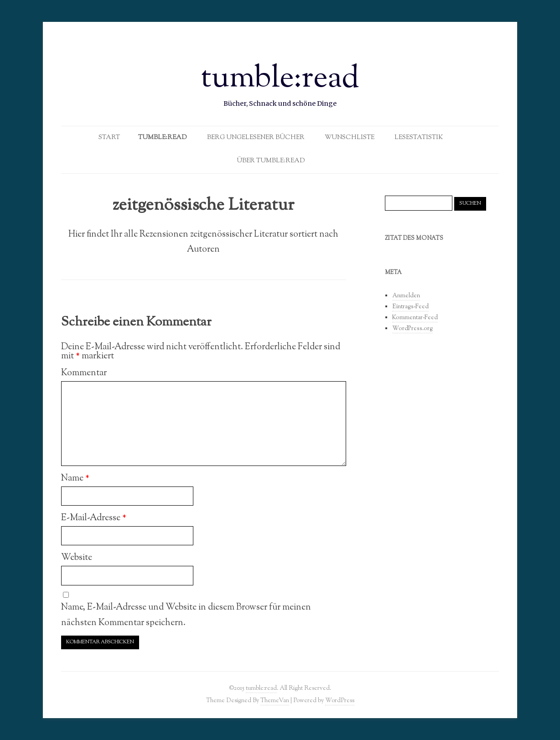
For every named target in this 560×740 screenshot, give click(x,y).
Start (109, 138)
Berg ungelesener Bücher (256, 138)
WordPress (340, 701)
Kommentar (84, 373)
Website (77, 558)
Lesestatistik (419, 138)
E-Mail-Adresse (94, 518)
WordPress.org (412, 329)
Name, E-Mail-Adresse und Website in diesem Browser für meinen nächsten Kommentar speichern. (186, 615)
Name (75, 478)
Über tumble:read (271, 161)
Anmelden (406, 296)
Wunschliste (350, 138)
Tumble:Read (163, 138)
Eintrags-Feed (410, 307)
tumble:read (280, 79)
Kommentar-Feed (415, 318)
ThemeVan (275, 701)
